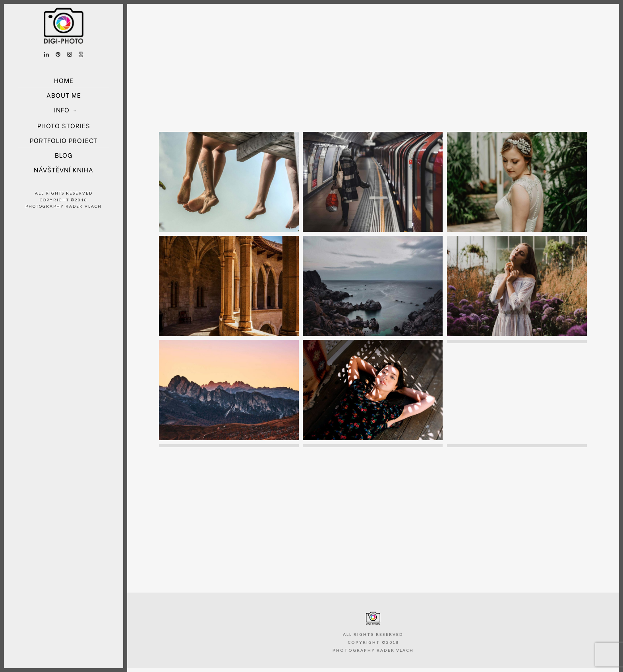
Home (64, 80)
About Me (64, 95)
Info (62, 109)
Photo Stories (64, 125)
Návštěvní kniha (64, 169)
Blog (64, 155)
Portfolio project (64, 140)
